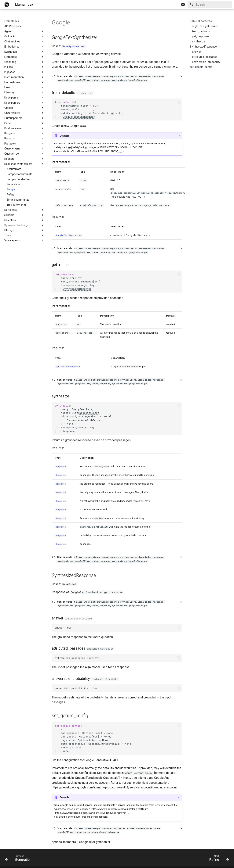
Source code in (111, 78)
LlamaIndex (12, 21)
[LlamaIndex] (7, 5)
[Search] (210, 5)
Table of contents (201, 21)
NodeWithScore (89, 413)
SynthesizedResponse (77, 289)
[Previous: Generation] (20, 859)
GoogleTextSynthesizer (79, 117)
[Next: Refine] (218, 859)
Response (69, 431)
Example (64, 136)
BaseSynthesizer (74, 46)
